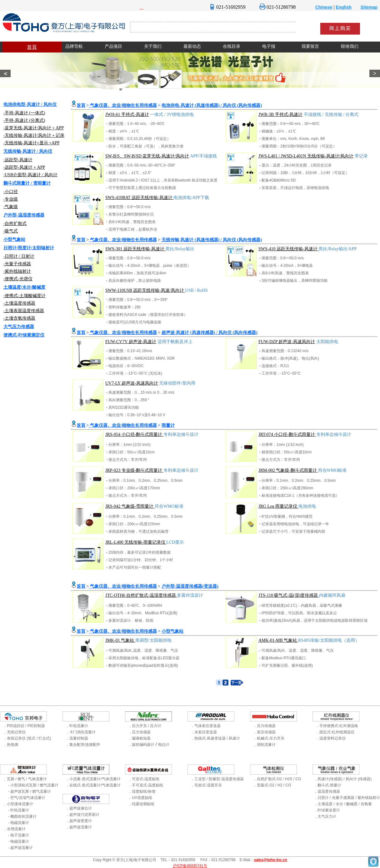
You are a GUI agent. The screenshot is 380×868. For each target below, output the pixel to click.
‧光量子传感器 (17, 264)
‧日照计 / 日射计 (19, 256)
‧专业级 (11, 199)
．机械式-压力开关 (269, 738)
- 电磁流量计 (19, 823)
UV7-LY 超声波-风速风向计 (132, 383)
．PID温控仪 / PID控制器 (24, 726)
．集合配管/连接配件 (83, 745)
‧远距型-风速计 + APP (24, 167)
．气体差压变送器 (206, 726)
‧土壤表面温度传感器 (24, 311)
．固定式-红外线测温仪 (335, 732)
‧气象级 (11, 207)
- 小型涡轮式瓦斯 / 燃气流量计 (33, 785)
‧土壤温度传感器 (19, 303)
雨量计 (168, 425)
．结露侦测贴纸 (141, 804)
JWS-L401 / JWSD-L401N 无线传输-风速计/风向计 (306, 156)
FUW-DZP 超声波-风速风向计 (287, 342)
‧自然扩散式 (15, 224)
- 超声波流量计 (20, 848)
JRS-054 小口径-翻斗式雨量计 (134, 434)
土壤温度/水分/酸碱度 (24, 287)
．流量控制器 (77, 738)
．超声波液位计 (79, 808)
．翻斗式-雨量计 (327, 785)
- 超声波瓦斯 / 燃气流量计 (30, 791)
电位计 (164, 745)
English (344, 7)
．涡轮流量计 (264, 745)
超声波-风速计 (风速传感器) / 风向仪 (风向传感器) (210, 333)
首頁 (32, 47)
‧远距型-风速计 (18, 160)
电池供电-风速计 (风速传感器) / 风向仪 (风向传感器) (212, 105)
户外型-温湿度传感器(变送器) (190, 586)
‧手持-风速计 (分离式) (24, 120)
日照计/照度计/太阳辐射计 (29, 248)
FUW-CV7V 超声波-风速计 (131, 342)
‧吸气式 (11, 231)
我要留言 (310, 46)
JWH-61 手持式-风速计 (127, 115)
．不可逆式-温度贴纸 (146, 785)
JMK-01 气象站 (120, 640)
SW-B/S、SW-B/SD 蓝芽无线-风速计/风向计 (147, 156)
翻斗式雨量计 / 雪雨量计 (27, 183)
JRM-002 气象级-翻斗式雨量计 (288, 470)
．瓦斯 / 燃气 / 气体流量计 (25, 779)
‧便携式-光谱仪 (18, 279)
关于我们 (153, 46)
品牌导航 (74, 46)
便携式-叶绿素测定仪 (24, 335)
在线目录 (232, 46)
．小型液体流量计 (18, 804)
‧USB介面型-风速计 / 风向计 (30, 175)
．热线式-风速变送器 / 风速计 (215, 738)
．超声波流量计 (79, 827)
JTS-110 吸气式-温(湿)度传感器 (289, 595)
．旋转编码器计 (141, 745)
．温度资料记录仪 (331, 738)
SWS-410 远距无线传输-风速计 (288, 249)
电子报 (269, 46)
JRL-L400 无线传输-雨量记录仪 (136, 542)
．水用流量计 (14, 829)
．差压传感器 (264, 732)
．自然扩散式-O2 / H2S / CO (277, 779)
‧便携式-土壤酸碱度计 (25, 296)
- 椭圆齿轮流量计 (22, 816)
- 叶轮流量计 (19, 810)
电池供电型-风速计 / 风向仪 (30, 105)
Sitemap (369, 7)
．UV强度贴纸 (140, 798)
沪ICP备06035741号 (190, 866)
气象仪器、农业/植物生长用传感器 (123, 105)
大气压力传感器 (19, 327)
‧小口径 (11, 192)
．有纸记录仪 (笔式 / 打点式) (27, 738)
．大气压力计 (325, 816)
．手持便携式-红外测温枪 (337, 726)
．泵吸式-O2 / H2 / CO (272, 785)
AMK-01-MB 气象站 (278, 640)
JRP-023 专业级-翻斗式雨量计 (134, 470)
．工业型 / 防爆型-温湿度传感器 (217, 779)
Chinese (324, 7)
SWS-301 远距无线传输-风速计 (135, 249)
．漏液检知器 (139, 738)
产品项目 (113, 46)
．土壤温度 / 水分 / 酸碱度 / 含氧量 (343, 804)
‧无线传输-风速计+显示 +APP (32, 143)
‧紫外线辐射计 (17, 271)
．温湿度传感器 (327, 791)
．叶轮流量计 (77, 726)
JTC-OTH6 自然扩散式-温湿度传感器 (141, 595)
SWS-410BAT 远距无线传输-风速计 (139, 198)
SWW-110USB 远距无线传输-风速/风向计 (145, 290)
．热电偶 (11, 745)
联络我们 (350, 46)
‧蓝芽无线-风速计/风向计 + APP (34, 128)
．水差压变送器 (204, 732)
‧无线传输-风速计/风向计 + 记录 (34, 135)
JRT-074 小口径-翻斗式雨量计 (287, 434)
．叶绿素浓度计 (327, 810)
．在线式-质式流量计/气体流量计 (93, 785)
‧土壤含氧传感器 (19, 318)
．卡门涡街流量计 (81, 732)
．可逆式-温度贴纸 (144, 779)
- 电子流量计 (19, 835)
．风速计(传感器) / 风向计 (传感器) (343, 779)
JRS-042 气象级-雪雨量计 (130, 506)
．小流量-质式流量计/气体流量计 (93, 779)
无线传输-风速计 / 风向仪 (28, 151)
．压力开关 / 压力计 (145, 726)
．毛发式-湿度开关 (206, 785)
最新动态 (192, 46)
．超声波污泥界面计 (82, 815)
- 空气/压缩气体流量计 (27, 798)
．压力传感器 (139, 732)
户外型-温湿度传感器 (24, 215)
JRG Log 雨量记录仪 (278, 506)
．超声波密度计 (79, 821)
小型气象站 (14, 239)
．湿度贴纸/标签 (142, 791)
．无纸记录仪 (14, 732)
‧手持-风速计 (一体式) (24, 113)
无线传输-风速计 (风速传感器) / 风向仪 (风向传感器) (212, 240)
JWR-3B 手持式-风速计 (280, 115)
